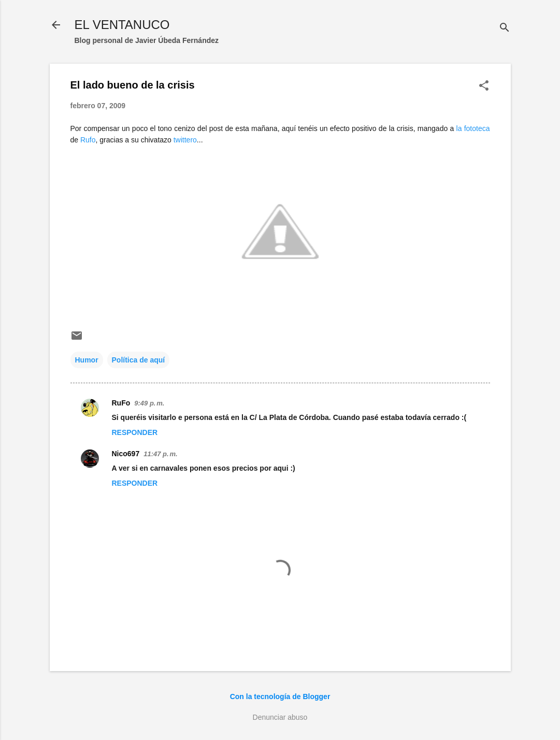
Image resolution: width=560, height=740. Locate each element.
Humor (87, 360)
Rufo (88, 140)
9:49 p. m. (149, 403)
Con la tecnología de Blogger (280, 697)
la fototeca (473, 128)
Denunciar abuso (280, 717)
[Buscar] (505, 28)
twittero (185, 140)
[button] (484, 86)
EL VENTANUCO (122, 25)
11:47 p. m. (160, 454)
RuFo (121, 403)
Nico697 (126, 454)
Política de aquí (139, 360)
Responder (135, 432)
